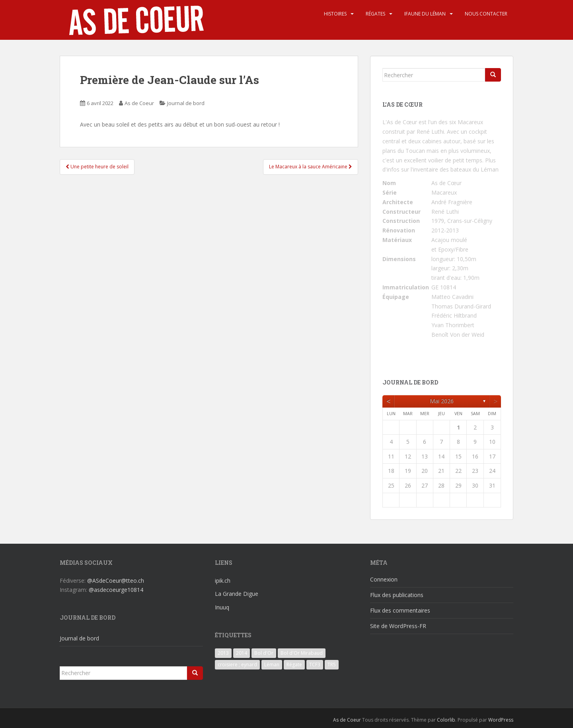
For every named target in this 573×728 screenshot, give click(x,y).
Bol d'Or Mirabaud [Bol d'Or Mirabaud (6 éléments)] (302, 653)
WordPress (501, 720)
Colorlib (446, 720)
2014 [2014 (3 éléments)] (242, 653)
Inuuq (222, 607)
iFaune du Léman (425, 14)
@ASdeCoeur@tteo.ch (116, 581)
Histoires (335, 14)
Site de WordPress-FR (398, 626)
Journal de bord (186, 103)
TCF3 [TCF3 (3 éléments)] (315, 665)
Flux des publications (397, 595)
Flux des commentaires (400, 610)
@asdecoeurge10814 (116, 590)
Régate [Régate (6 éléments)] (294, 665)
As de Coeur (139, 103)
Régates (375, 14)
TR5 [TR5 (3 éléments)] (332, 665)
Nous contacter (486, 14)
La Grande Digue (237, 594)
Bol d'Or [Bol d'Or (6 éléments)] (264, 653)
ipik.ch (223, 581)
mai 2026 (442, 401)
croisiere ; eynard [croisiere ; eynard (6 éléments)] (237, 665)
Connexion (384, 579)
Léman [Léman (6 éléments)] (272, 665)
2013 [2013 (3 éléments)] (223, 653)
